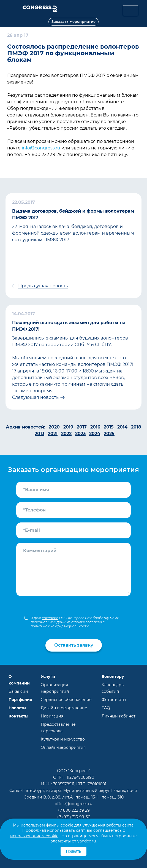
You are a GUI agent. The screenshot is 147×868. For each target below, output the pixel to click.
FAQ (106, 708)
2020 (54, 427)
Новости (17, 708)
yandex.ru (87, 841)
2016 (95, 427)
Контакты (18, 716)
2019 (68, 427)
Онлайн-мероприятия (63, 747)
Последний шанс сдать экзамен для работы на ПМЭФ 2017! (69, 326)
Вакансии (18, 691)
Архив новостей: (25, 427)
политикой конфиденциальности (60, 626)
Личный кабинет (119, 716)
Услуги (48, 677)
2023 (80, 434)
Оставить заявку (74, 645)
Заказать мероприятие (73, 21)
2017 (82, 427)
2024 (95, 434)
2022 (66, 434)
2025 (109, 434)
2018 (136, 427)
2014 (122, 427)
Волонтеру (113, 677)
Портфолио (20, 700)
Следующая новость (35, 397)
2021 (53, 434)
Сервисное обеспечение (66, 700)
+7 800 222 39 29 (74, 810)
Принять (74, 851)
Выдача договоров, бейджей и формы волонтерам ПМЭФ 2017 (73, 214)
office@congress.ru (73, 804)
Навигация (52, 716)
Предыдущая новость (43, 286)
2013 (40, 434)
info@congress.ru (41, 148)
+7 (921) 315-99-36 (73, 817)
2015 (109, 427)
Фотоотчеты (114, 700)
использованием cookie (34, 836)
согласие (50, 618)
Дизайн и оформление (64, 708)
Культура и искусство (63, 739)
